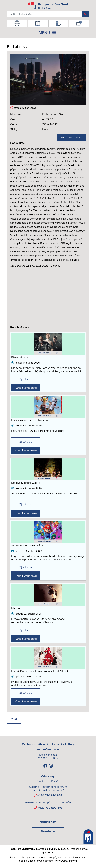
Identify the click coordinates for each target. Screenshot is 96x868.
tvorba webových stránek (71, 858)
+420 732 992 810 (50, 808)
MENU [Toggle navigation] (48, 33)
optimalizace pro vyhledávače (36, 861)
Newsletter (48, 831)
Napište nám (48, 822)
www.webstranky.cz (66, 861)
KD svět (54, 781)
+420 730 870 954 (50, 795)
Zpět (14, 719)
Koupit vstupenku (71, 137)
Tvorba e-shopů (47, 858)
